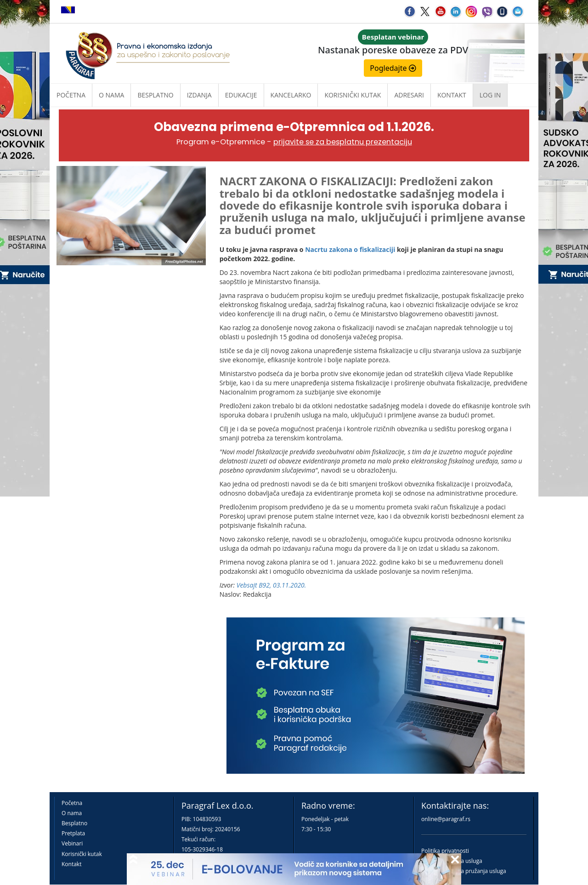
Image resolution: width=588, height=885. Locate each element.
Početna (71, 95)
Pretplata (73, 833)
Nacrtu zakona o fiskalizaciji (350, 249)
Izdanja (199, 95)
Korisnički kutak (82, 854)
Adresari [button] (409, 95)
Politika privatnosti (445, 851)
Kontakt (71, 864)
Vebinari (72, 843)
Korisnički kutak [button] (353, 95)
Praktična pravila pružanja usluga (464, 871)
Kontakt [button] (452, 95)
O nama (111, 95)
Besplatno (155, 95)
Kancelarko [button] (291, 95)
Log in (490, 95)
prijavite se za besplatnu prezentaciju (343, 142)
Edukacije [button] (241, 95)
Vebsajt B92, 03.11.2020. (271, 585)
